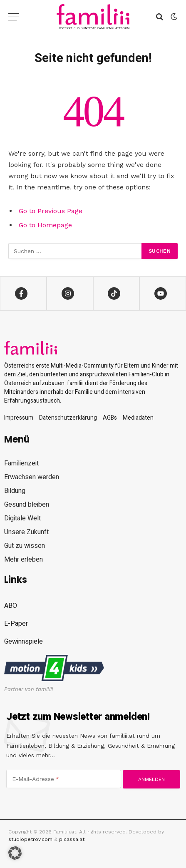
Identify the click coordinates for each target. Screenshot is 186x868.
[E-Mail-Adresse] (64, 779)
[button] (15, 853)
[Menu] (14, 17)
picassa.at (72, 839)
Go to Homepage (45, 225)
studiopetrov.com (30, 839)
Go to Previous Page (51, 211)
